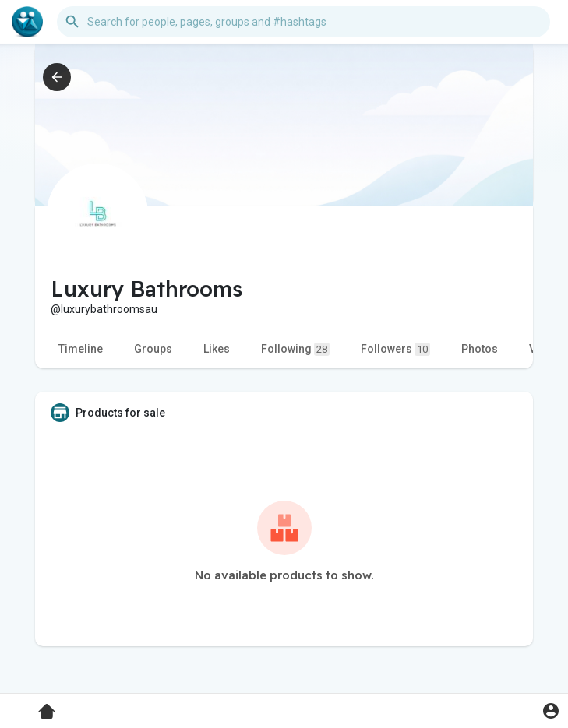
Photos (480, 349)
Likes (217, 349)
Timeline (81, 349)
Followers (395, 349)
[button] (303, 22)
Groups (153, 349)
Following (295, 349)
